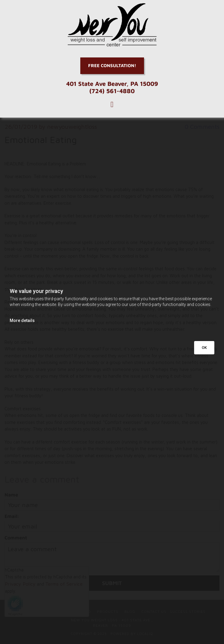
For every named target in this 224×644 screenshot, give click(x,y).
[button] (112, 66)
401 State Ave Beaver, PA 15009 (112, 84)
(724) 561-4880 (112, 91)
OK (204, 348)
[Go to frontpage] (112, 25)
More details (22, 320)
